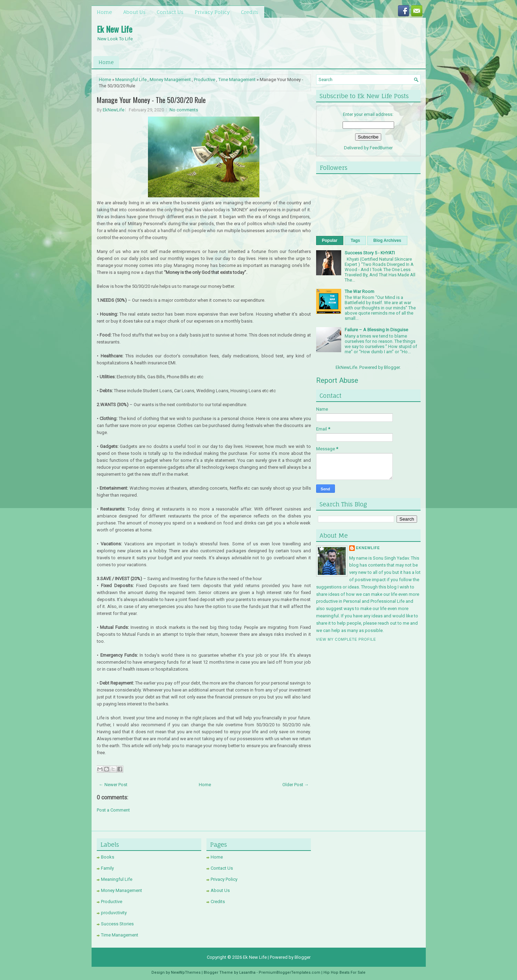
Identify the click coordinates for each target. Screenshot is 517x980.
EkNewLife (113, 110)
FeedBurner (381, 148)
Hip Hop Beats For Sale (344, 973)
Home (104, 12)
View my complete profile (346, 639)
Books (108, 857)
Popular (330, 240)
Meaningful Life (131, 80)
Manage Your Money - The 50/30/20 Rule (151, 100)
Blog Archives (387, 240)
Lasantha (247, 973)
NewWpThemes (186, 973)
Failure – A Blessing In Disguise (376, 330)
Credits (250, 12)
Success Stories (117, 924)
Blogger (392, 367)
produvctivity (114, 913)
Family (107, 868)
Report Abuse (337, 380)
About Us (134, 12)
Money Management (170, 80)
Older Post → (296, 785)
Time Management (237, 80)
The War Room (359, 291)
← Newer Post (113, 785)
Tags (355, 240)
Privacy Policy (212, 12)
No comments (184, 110)
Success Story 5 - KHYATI (370, 253)
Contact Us (170, 12)
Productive (205, 80)
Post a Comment (113, 810)
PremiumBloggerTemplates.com (289, 973)
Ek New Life (115, 29)
